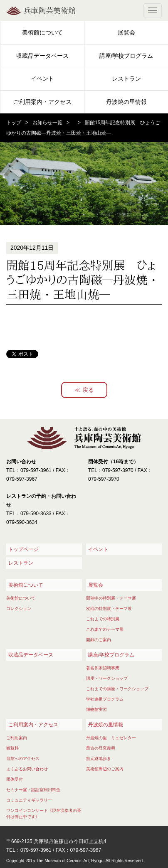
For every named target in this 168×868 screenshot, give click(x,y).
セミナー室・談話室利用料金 (33, 790)
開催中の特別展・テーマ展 (111, 598)
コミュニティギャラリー (29, 800)
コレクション (19, 609)
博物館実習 (96, 709)
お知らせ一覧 (47, 123)
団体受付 (15, 779)
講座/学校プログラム (126, 56)
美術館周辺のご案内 (105, 769)
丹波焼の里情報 (126, 102)
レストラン (126, 79)
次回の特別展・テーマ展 (109, 609)
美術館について (42, 32)
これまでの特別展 (103, 619)
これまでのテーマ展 (105, 629)
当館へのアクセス (23, 759)
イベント (42, 79)
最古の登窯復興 (101, 748)
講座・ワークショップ (107, 678)
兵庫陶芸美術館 (49, 10)
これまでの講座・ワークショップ (117, 689)
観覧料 (12, 748)
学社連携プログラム (105, 699)
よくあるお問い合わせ (27, 769)
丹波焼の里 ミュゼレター (111, 738)
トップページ (23, 549)
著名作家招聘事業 (103, 668)
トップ (14, 123)
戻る (88, 390)
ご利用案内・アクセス (42, 102)
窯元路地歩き (99, 759)
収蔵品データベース (42, 56)
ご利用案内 (17, 738)
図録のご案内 (99, 640)
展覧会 (126, 32)
